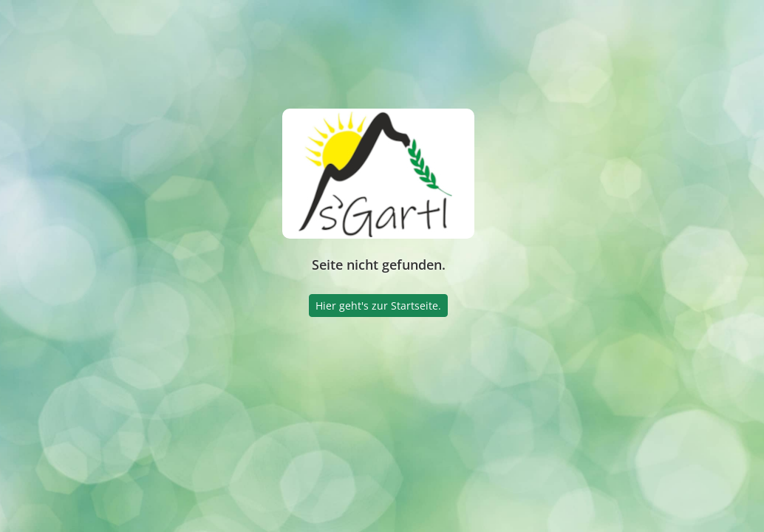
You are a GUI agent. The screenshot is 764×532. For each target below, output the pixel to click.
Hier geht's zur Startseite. (378, 306)
